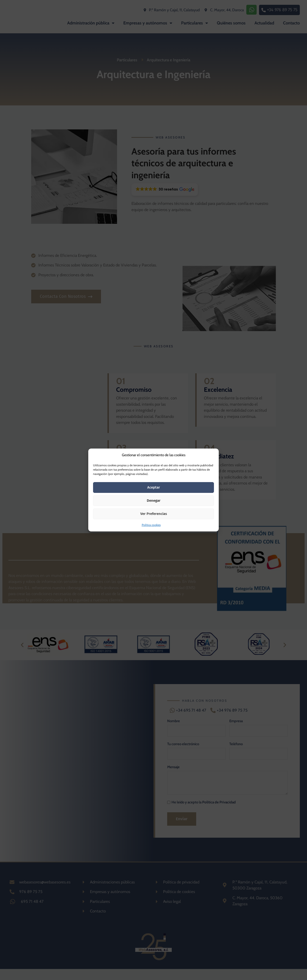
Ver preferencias (154, 514)
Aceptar (154, 487)
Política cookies (151, 525)
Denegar (154, 501)
